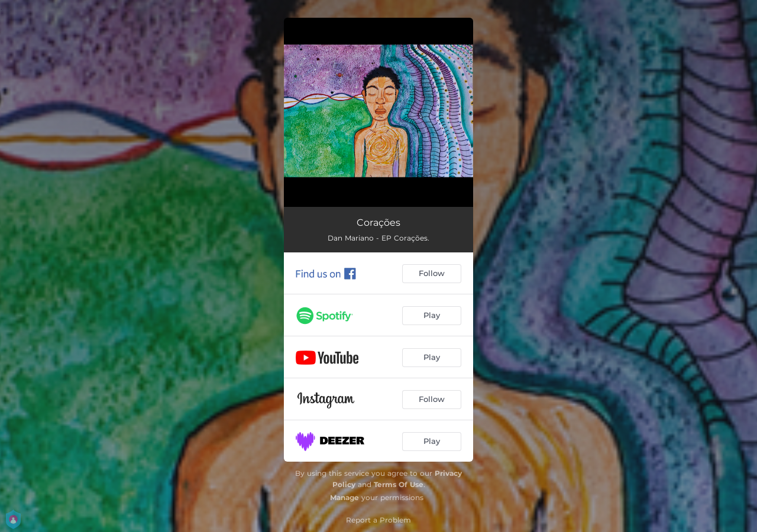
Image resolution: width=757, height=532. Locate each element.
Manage (344, 497)
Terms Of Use (399, 484)
